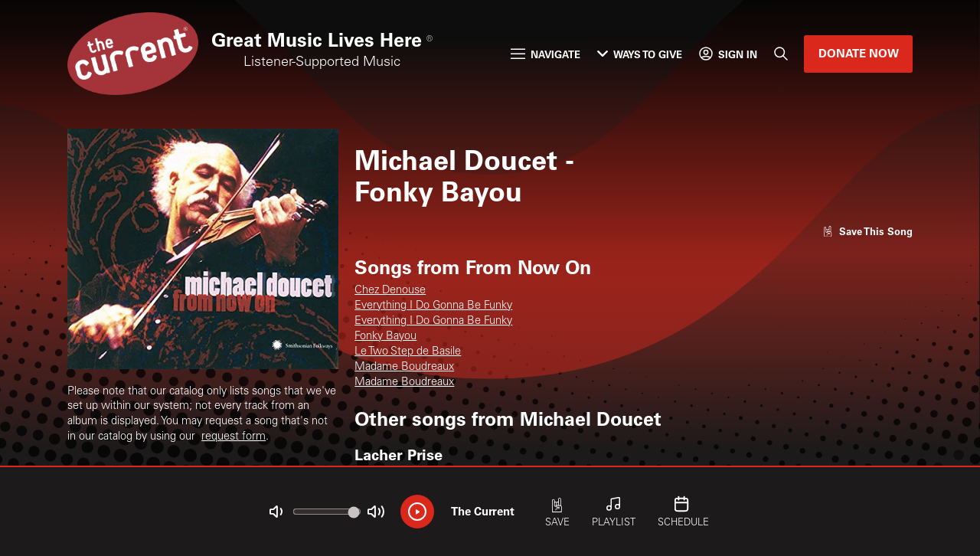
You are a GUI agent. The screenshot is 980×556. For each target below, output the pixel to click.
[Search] (781, 54)
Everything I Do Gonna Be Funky (433, 306)
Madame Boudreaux (404, 367)
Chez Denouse (390, 291)
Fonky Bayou (385, 337)
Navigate (546, 54)
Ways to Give (640, 54)
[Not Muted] (276, 512)
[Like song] (867, 231)
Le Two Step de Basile (408, 352)
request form (234, 437)
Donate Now (859, 53)
